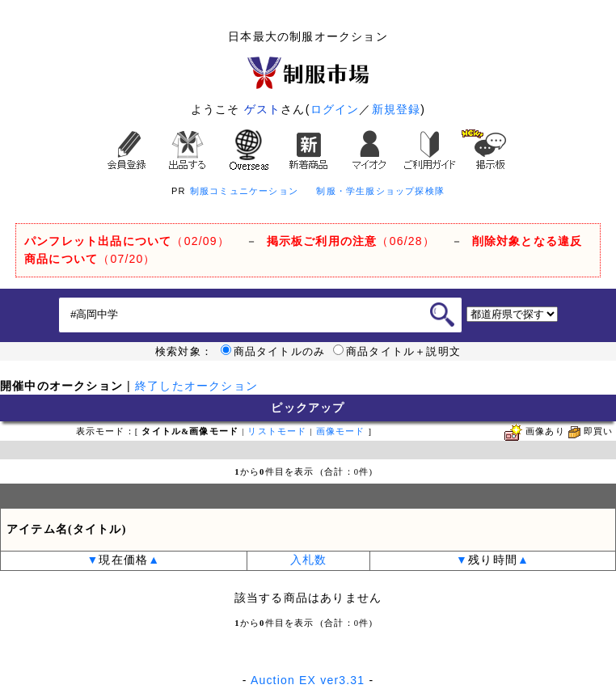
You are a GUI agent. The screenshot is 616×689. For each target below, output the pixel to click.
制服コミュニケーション (244, 191)
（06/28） (351, 241)
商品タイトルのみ (273, 352)
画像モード (341, 431)
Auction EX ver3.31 (308, 680)
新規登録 (397, 109)
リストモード (277, 431)
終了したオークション (196, 386)
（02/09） (127, 241)
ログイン (335, 109)
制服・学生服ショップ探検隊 (380, 191)
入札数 (309, 560)
